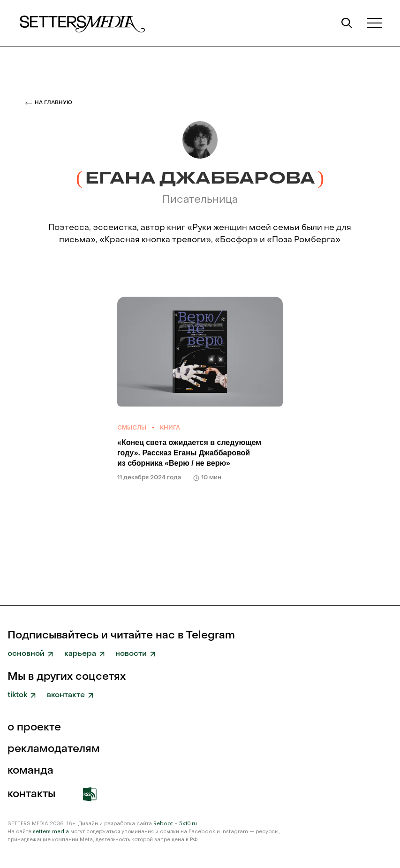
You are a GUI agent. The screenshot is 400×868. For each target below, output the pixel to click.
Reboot (163, 824)
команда (30, 771)
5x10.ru (188, 824)
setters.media (52, 832)
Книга (170, 427)
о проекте (34, 728)
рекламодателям (54, 749)
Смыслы (132, 427)
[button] (375, 23)
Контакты (31, 794)
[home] (82, 23)
